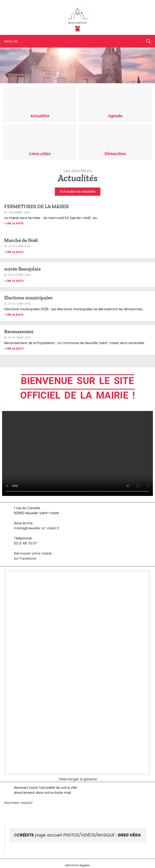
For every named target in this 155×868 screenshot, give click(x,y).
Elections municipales (28, 298)
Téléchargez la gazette (78, 779)
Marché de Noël (21, 240)
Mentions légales (78, 865)
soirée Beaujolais (22, 269)
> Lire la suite (14, 223)
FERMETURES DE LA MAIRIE (37, 206)
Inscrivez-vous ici (18, 803)
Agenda (115, 116)
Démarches (115, 154)
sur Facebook (25, 558)
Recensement (19, 331)
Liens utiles (40, 154)
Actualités (40, 116)
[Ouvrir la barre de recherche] (149, 41)
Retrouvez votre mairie (33, 553)
